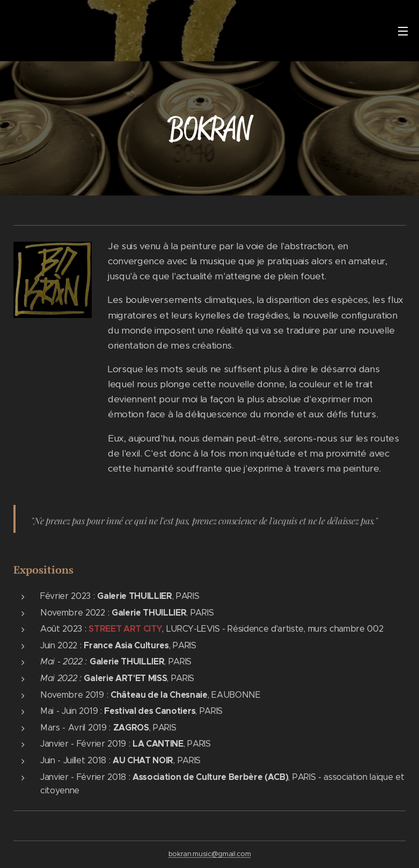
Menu (403, 31)
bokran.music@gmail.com (210, 854)
